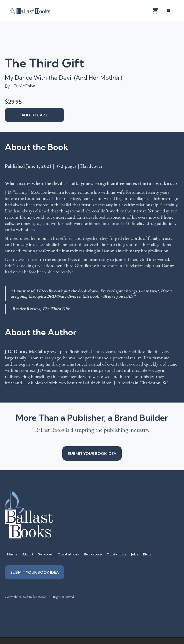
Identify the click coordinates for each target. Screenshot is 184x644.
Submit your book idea (92, 453)
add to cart (34, 115)
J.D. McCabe (23, 86)
